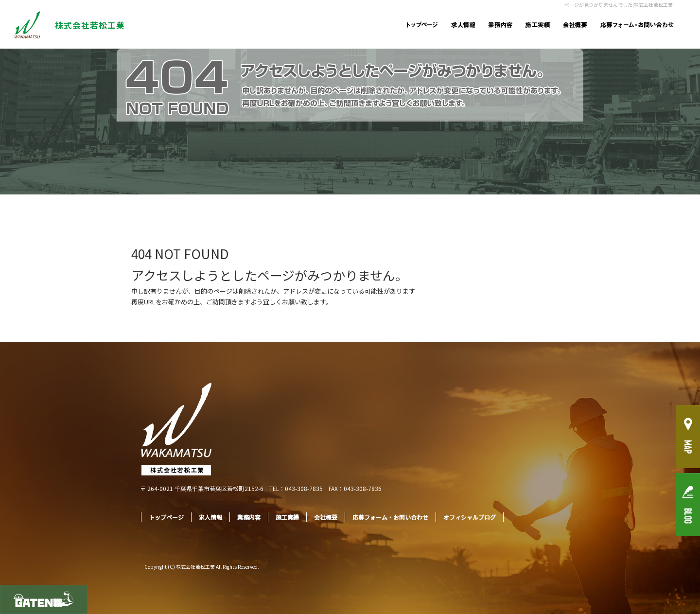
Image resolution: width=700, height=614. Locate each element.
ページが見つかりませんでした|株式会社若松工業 (619, 5)
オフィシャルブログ (470, 517)
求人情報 (463, 24)
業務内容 (500, 24)
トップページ (422, 24)
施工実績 (537, 24)
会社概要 (575, 24)
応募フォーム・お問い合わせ (638, 24)
